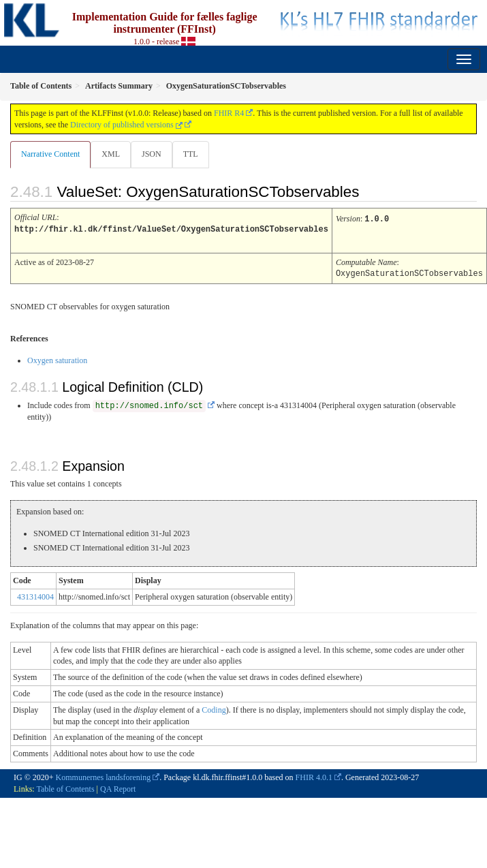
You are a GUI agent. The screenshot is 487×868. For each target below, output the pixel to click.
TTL (191, 154)
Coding (214, 708)
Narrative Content (50, 154)
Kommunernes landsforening (104, 775)
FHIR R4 (229, 113)
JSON (152, 154)
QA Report (118, 787)
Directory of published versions (126, 125)
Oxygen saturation (57, 358)
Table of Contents (65, 787)
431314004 (35, 595)
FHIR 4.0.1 (314, 775)
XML (111, 154)
